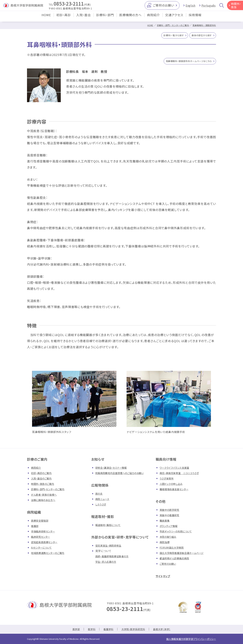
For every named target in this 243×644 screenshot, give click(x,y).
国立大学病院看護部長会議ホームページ (185, 554)
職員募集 (165, 522)
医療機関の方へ (130, 18)
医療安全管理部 (41, 522)
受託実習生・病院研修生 (110, 547)
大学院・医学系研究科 (134, 630)
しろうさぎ (101, 506)
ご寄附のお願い (163, 7)
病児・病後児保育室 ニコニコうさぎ (182, 474)
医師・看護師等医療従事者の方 (114, 558)
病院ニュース (103, 500)
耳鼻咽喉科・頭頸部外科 (203, 25)
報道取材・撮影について (110, 526)
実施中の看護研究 (171, 516)
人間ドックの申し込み (173, 485)
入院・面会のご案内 (43, 480)
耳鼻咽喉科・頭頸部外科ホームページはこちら (184, 62)
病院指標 (165, 543)
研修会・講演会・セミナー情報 (113, 469)
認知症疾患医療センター (46, 543)
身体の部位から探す (200, 36)
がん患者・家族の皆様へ (46, 496)
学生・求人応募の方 (107, 563)
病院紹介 (153, 18)
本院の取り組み (169, 538)
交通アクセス (174, 18)
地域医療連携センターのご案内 (50, 554)
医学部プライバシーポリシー (198, 639)
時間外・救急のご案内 (44, 485)
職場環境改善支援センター (176, 490)
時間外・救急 (236, 7)
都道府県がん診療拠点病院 (176, 560)
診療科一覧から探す (167, 36)
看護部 (35, 527)
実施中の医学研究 (171, 511)
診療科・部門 (105, 18)
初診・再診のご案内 (43, 474)
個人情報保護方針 (168, 639)
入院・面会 (84, 18)
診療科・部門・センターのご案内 (170, 25)
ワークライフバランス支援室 (176, 469)
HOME (46, 18)
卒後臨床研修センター (45, 533)
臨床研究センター (42, 538)
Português (209, 7)
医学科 (89, 630)
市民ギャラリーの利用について (178, 533)
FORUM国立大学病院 (173, 549)
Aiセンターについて (43, 549)
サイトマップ (165, 577)
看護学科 (107, 630)
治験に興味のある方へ (45, 501)
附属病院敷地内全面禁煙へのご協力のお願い (123, 474)
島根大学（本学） (165, 630)
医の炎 (99, 495)
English (190, 7)
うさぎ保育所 (167, 480)
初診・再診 (64, 18)
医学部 (72, 630)
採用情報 (195, 18)
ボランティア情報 (170, 527)
